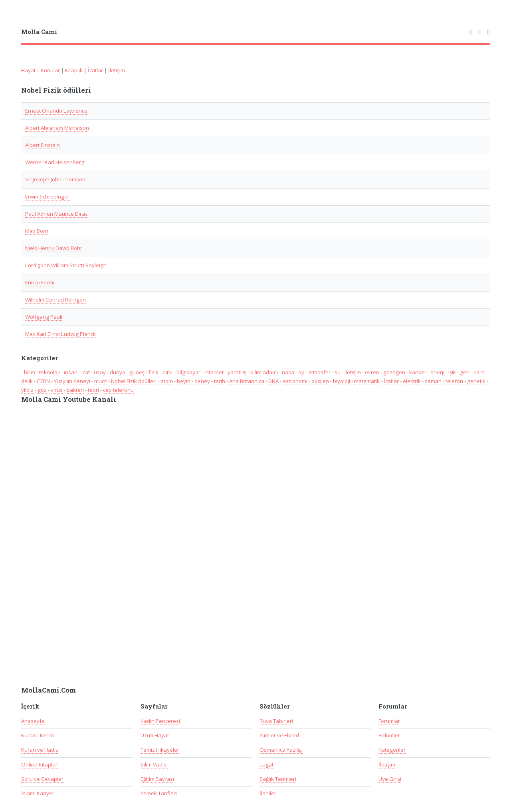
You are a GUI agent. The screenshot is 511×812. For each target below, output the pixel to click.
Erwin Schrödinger (47, 197)
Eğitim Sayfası (157, 779)
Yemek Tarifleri (159, 793)
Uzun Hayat (155, 735)
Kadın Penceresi (160, 721)
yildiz (27, 390)
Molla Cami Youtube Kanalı (69, 399)
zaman (433, 381)
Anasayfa (33, 721)
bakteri (75, 390)
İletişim (117, 70)
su (338, 372)
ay (301, 372)
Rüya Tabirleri (276, 721)
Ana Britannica (247, 381)
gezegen (394, 372)
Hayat (28, 70)
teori (93, 390)
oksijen (320, 381)
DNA (273, 381)
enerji (437, 372)
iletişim (353, 372)
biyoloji (342, 381)
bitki (167, 372)
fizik (153, 372)
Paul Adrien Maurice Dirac (56, 214)
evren (372, 372)
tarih (220, 381)
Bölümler (389, 735)
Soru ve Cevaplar (42, 779)
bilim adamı (264, 372)
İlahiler (268, 793)
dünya (118, 372)
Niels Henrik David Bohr (54, 248)
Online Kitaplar (39, 764)
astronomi (295, 381)
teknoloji (50, 372)
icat (86, 372)
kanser (418, 372)
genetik (476, 381)
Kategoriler (392, 750)
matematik (367, 381)
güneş (137, 372)
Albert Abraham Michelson (57, 128)
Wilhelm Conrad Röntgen (55, 300)
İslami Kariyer (38, 793)
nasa (288, 372)
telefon (454, 381)
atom (167, 381)
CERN (43, 381)
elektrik (412, 381)
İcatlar (95, 70)
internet (214, 372)
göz (42, 390)
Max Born (37, 231)
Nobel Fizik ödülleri (134, 381)
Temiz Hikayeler (160, 750)
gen (465, 372)
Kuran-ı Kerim (38, 735)
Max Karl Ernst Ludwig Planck (60, 334)
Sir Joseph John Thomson (55, 179)
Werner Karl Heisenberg (55, 162)
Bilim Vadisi (154, 764)
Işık (452, 372)
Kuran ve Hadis (40, 750)
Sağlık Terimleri (278, 779)
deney (202, 381)
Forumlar (389, 721)
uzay (100, 372)
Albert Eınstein (43, 145)
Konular (50, 70)
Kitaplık (74, 70)
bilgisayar (188, 372)
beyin (184, 381)
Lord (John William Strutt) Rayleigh (66, 265)
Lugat (266, 764)
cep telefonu (118, 390)
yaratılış (237, 372)
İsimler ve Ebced (279, 735)
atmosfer (319, 372)
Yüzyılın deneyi (72, 381)
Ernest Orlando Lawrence (56, 111)
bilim (30, 372)
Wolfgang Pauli (44, 317)
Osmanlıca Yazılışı (281, 750)
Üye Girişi (390, 779)
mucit (101, 381)
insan (71, 372)
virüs (57, 390)
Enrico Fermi (40, 282)
